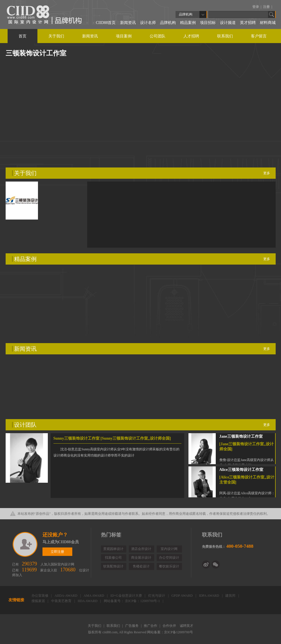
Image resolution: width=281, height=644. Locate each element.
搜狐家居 (39, 601)
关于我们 (56, 36)
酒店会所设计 (141, 549)
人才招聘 (191, 36)
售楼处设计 (141, 566)
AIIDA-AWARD (66, 596)
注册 (267, 7)
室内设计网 (169, 549)
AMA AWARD (94, 596)
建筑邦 (231, 596)
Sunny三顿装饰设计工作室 (77, 438)
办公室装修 (40, 596)
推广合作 (151, 626)
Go (272, 14)
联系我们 (225, 36)
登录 (256, 7)
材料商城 (268, 23)
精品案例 (188, 23)
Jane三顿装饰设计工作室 (241, 436)
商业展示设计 (141, 558)
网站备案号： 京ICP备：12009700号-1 (132, 601)
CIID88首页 (106, 23)
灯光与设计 (157, 596)
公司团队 (158, 36)
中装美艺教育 (62, 601)
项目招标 (208, 23)
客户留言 (259, 36)
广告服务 (132, 626)
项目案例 (124, 36)
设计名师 (148, 23)
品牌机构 (168, 23)
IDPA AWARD (209, 596)
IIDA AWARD (88, 601)
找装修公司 (113, 558)
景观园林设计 (113, 549)
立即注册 (25, 544)
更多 (267, 173)
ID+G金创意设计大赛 (126, 596)
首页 (23, 36)
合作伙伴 (170, 626)
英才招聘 (248, 23)
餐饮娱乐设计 (169, 566)
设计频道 (228, 23)
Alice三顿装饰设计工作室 (241, 470)
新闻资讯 (128, 23)
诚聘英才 (186, 626)
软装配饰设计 (113, 566)
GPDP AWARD (182, 596)
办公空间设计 (169, 558)
